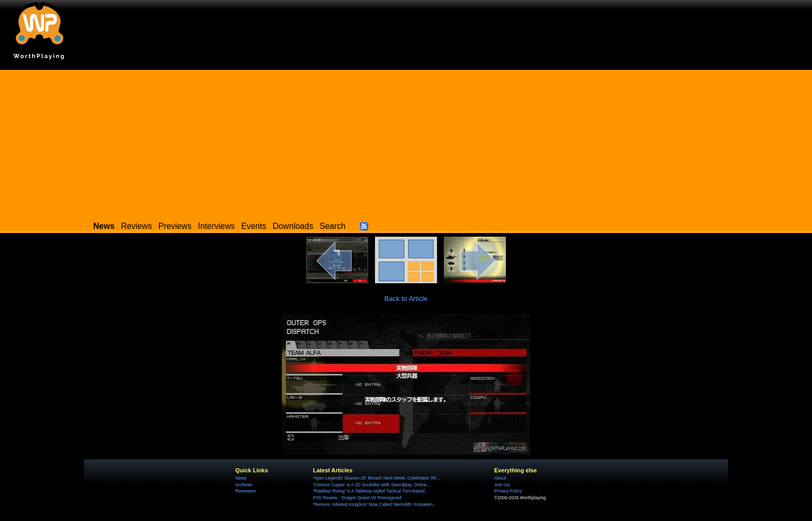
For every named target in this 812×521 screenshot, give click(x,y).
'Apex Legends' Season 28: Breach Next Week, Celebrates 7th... (376, 478)
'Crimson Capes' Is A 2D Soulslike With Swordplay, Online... (372, 485)
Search (332, 226)
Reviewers (245, 491)
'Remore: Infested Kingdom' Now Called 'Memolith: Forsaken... (374, 504)
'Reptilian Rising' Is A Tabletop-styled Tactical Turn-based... (371, 491)
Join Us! (502, 485)
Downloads (293, 226)
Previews (175, 226)
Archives (244, 485)
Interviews (216, 226)
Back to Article (406, 299)
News (241, 478)
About (500, 478)
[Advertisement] (406, 142)
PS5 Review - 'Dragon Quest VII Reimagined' (357, 498)
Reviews (137, 226)
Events (254, 226)
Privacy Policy (508, 491)
